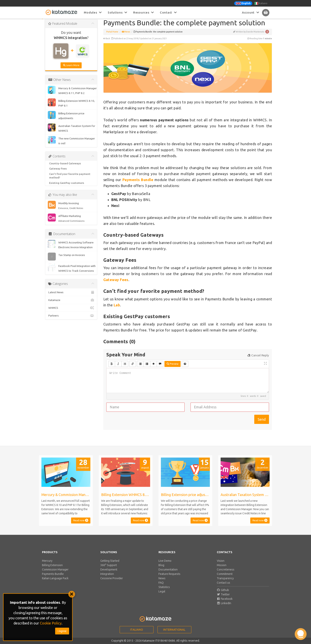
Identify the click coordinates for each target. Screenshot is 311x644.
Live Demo (165, 565)
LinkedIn (224, 608)
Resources (144, 12)
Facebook (225, 603)
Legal (162, 596)
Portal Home (112, 36)
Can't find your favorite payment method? (70, 180)
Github (223, 595)
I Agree (62, 631)
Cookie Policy (51, 623)
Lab (117, 310)
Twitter (223, 599)
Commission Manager (55, 574)
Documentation (168, 574)
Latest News (71, 297)
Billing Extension (52, 570)
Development (109, 574)
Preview (173, 368)
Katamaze (71, 305)
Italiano (261, 3)
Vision (221, 565)
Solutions (117, 12)
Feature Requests (169, 578)
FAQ (161, 587)
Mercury (47, 565)
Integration (107, 578)
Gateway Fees (58, 173)
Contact (168, 12)
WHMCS (71, 312)
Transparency (225, 583)
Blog (161, 570)
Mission (222, 570)
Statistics (164, 592)
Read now (81, 525)
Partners (71, 320)
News (126, 36)
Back (107, 43)
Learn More (71, 70)
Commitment (225, 578)
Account (251, 12)
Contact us (223, 587)
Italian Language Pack (55, 583)
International (174, 634)
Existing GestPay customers (67, 187)
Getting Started (110, 565)
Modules (93, 12)
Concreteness (226, 574)
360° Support (109, 570)
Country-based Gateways (65, 168)
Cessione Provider (112, 583)
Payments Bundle (53, 578)
